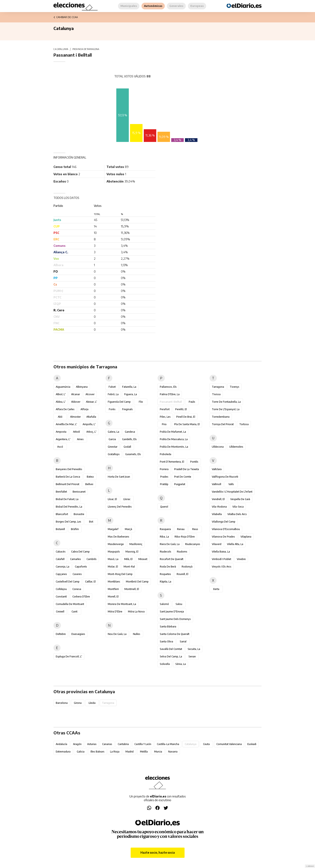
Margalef (113, 529)
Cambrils (92, 559)
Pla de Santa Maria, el (187, 424)
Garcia (112, 439)
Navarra (173, 752)
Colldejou (61, 589)
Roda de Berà (168, 567)
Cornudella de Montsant (70, 604)
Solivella (165, 664)
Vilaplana (246, 537)
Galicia (81, 752)
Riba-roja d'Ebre (185, 537)
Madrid (130, 752)
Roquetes (165, 574)
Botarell (60, 529)
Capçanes (61, 574)
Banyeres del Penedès (69, 469)
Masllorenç (136, 544)
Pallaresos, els (168, 387)
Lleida (92, 703)
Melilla (144, 752)
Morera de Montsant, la (122, 604)
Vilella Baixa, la (221, 552)
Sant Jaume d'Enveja (172, 612)
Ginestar (113, 447)
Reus (195, 529)
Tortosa (244, 424)
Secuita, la (194, 649)
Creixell (60, 612)
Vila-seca (238, 507)
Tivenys (234, 387)
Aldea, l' (61, 402)
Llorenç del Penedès (120, 507)
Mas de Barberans (118, 537)
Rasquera (165, 529)
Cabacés (61, 552)
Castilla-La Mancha (168, 744)
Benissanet (79, 492)
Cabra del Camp (80, 552)
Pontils (194, 462)
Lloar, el (112, 499)
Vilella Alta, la (235, 544)
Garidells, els (129, 439)
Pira (164, 424)
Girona (78, 703)
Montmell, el (132, 589)
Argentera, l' (63, 439)
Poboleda (166, 454)
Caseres (77, 574)
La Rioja (115, 752)
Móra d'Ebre (115, 612)
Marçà (128, 529)
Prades (164, 477)
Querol (164, 507)
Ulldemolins (236, 447)
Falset (112, 387)
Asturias (92, 744)
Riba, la (164, 537)
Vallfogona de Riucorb (225, 477)
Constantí (61, 597)
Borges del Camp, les (68, 522)
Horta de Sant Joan (119, 477)
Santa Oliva (166, 641)
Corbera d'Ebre (81, 597)
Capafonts (81, 567)
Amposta (61, 432)
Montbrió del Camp (137, 582)
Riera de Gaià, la (170, 544)
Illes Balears (97, 752)
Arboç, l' (91, 432)
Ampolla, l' (89, 424)
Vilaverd (217, 544)
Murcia (158, 752)
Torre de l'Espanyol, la (226, 409)
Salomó (164, 604)
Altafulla (91, 417)
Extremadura (63, 752)
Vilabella (217, 514)
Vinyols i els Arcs (222, 567)
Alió (60, 417)
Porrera (164, 469)
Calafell (60, 559)
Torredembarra (221, 417)
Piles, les (165, 417)
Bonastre (79, 514)
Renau (181, 529)
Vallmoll (216, 484)
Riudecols (166, 552)
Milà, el (128, 559)
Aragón (77, 744)
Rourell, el (182, 574)
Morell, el (113, 597)
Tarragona (218, 387)
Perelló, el (181, 409)
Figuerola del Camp (119, 402)
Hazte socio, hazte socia (158, 852)
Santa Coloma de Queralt (175, 634)
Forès (112, 409)
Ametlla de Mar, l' (66, 424)
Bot (91, 522)
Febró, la (113, 394)
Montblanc (114, 582)
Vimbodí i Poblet (221, 559)
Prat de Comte (183, 477)
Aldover (76, 402)
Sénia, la (181, 664)
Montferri (113, 589)
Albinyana (82, 387)
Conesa (77, 589)
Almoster (75, 417)
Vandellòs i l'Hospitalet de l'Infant (232, 492)
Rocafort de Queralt (172, 559)
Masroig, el (132, 552)
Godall (127, 447)
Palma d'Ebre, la (170, 394)
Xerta (216, 589)
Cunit (74, 612)
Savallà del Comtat (171, 649)
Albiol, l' (61, 394)
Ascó (60, 447)
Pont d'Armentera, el (172, 462)
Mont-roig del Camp (120, 574)
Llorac (127, 499)
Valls (231, 484)
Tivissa (216, 394)
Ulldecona (218, 447)
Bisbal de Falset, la (67, 499)
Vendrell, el (218, 499)
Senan (192, 656)
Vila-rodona (219, 507)
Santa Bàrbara (168, 626)
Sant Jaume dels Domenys (175, 619)
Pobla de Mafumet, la (173, 432)
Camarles (76, 559)
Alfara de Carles (65, 409)
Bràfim (75, 529)
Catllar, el (90, 582)
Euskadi (252, 744)
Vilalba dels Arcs (237, 514)
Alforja (84, 409)
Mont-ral (129, 567)
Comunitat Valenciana (229, 744)
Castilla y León (143, 744)
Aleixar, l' (91, 402)
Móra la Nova (136, 612)
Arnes (80, 439)
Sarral (183, 641)
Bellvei (89, 484)
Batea (90, 477)
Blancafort (62, 514)
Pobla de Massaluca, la (174, 439)
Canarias (107, 744)
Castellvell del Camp (68, 582)
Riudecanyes (193, 544)
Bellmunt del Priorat (68, 484)
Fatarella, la (129, 387)
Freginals (127, 409)
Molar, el (113, 567)
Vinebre (241, 559)
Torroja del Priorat (223, 424)
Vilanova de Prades (223, 537)
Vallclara (217, 469)
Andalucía (61, 744)
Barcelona (62, 703)
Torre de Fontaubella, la (226, 402)
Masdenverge (116, 544)
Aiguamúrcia (63, 387)
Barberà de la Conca (68, 477)
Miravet (143, 559)
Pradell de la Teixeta (187, 469)
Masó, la (113, 559)
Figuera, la (131, 394)
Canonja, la (63, 567)
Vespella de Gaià (240, 499)
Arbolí (76, 432)
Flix (141, 402)
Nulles (137, 634)
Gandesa (130, 432)
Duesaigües (78, 634)
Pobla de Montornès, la (174, 447)
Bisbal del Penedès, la (69, 507)
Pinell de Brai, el (186, 417)
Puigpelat (180, 484)
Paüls (192, 402)
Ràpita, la (166, 582)
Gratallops (114, 454)
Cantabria (123, 744)
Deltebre (61, 634)
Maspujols (114, 552)
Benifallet (61, 492)
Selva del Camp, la (171, 656)
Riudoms (182, 552)
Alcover (90, 394)
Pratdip (164, 484)
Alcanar (76, 394)
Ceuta (206, 744)
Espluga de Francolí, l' (69, 656)
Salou (179, 604)
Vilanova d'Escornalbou (226, 529)
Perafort (165, 409)
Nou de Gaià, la (117, 634)
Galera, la (113, 432)
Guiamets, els (133, 454)
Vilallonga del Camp (224, 522)
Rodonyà (187, 567)
